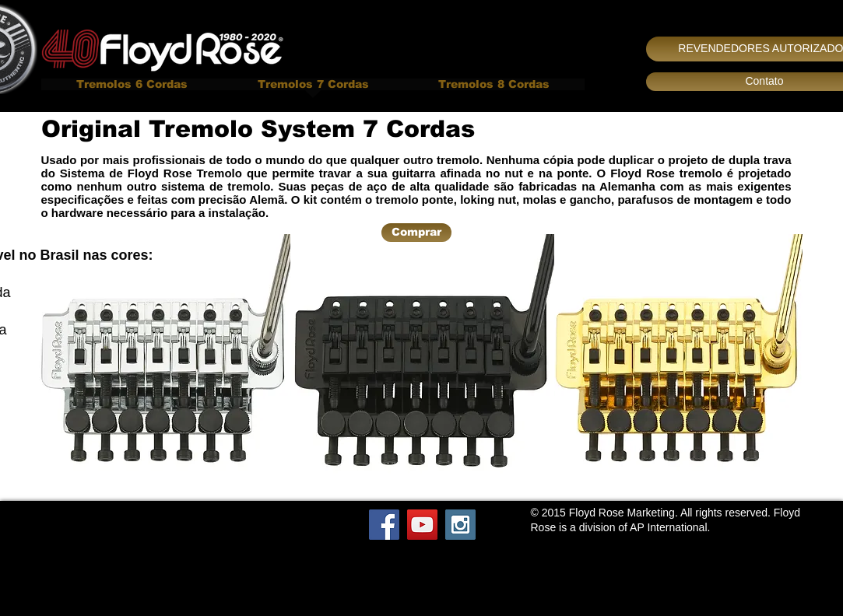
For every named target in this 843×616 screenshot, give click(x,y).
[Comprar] (416, 233)
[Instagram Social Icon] (460, 525)
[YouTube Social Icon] (422, 525)
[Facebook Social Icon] (384, 525)
